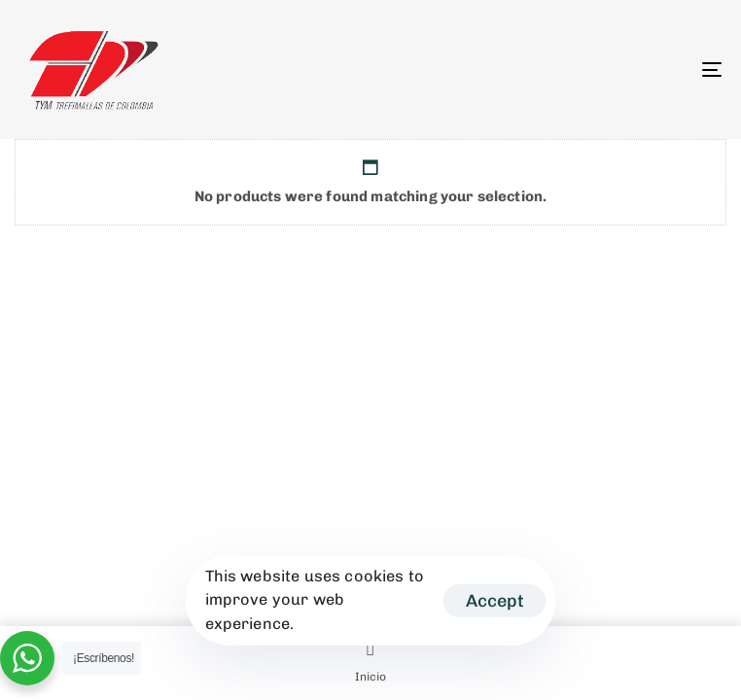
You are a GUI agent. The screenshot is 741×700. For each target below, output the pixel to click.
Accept (495, 601)
